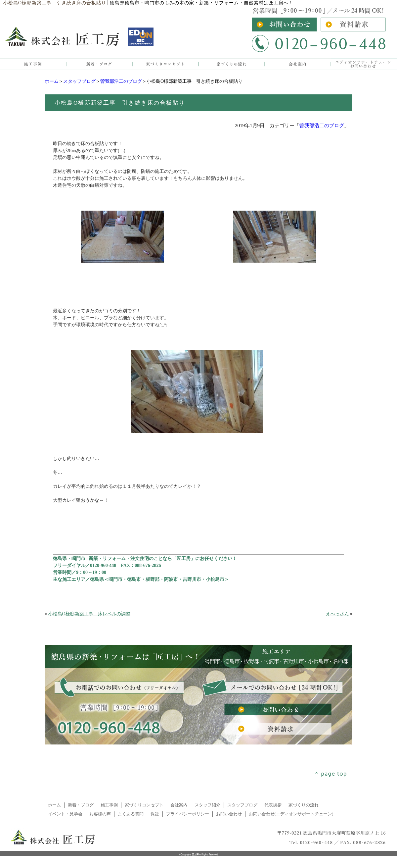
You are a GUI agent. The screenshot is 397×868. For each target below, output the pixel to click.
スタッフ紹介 (207, 805)
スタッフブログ (79, 81)
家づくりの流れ (304, 805)
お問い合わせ (229, 814)
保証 (155, 814)
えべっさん (337, 614)
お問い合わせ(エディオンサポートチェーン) (291, 814)
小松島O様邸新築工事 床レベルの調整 (89, 614)
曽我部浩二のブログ (121, 81)
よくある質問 (131, 814)
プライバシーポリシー (188, 814)
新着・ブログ (81, 805)
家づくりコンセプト (144, 805)
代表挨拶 (273, 805)
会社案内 (179, 805)
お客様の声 (100, 814)
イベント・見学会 (65, 814)
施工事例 (109, 805)
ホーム (52, 81)
